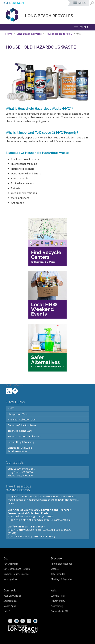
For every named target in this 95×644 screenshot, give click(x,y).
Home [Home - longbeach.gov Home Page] (9, 34)
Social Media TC (59, 611)
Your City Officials (12, 596)
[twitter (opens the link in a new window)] (9, 392)
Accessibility (57, 606)
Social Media (10, 601)
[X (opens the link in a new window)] (23, 621)
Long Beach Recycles (29, 34)
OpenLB (55, 569)
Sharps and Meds (18, 414)
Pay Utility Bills (11, 564)
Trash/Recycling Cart (20, 431)
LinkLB (7, 611)
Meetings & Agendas (61, 579)
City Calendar (58, 574)
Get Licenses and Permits (17, 569)
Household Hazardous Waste (59, 34)
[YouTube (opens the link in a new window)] (35, 621)
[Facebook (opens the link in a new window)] (10, 621)
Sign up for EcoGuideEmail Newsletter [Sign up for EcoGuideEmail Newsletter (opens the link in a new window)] (20, 450)
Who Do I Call (58, 596)
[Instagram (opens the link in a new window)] (16, 621)
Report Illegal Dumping (21, 442)
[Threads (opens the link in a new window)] (29, 621)
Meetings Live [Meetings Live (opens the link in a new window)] (10, 579)
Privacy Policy (58, 601)
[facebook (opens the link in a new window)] (15, 392)
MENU (82, 3)
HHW (11, 408)
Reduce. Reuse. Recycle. (16, 574)
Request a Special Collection (24, 436)
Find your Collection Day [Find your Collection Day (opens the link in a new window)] (22, 419)
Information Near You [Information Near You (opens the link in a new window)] (62, 564)
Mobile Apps (10, 606)
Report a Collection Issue (22, 425)
